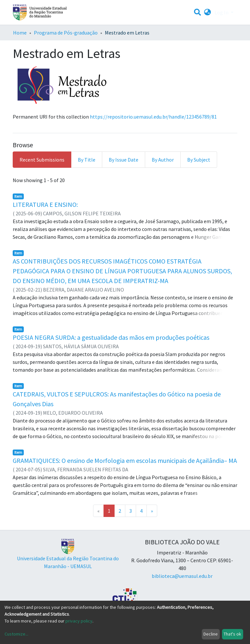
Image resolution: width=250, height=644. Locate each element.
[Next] (152, 511)
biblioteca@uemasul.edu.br (182, 576)
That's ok (232, 634)
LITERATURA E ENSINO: (45, 204)
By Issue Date (124, 160)
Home (20, 33)
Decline (211, 634)
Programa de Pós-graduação (66, 33)
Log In (222, 12)
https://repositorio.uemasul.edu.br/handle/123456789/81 (153, 117)
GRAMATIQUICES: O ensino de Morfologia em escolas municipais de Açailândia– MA (125, 460)
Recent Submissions (42, 160)
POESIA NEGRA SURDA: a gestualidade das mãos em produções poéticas (111, 337)
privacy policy (79, 621)
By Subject (199, 160)
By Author (163, 160)
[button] (208, 12)
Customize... (16, 634)
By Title (87, 160)
